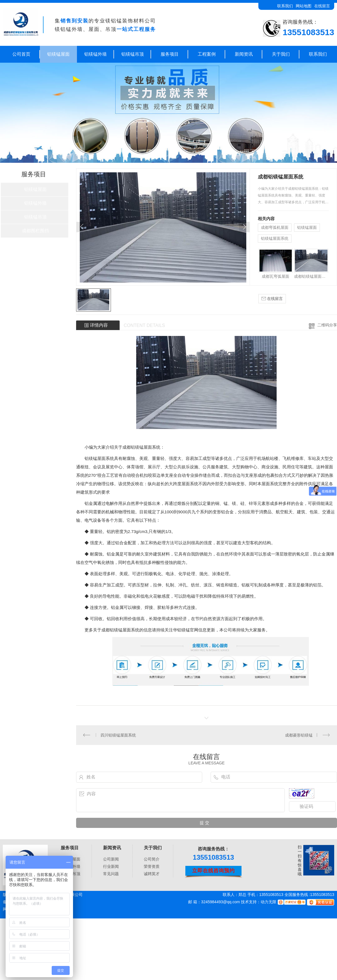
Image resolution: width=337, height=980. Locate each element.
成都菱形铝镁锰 (299, 735)
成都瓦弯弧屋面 (275, 276)
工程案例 (207, 54)
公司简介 (152, 859)
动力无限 (268, 902)
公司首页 (21, 54)
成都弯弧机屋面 (275, 227)
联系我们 (285, 6)
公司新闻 (111, 859)
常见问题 (111, 874)
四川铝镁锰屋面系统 (118, 735)
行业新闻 (111, 866)
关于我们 (281, 54)
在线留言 (322, 6)
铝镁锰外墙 (95, 54)
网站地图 (304, 6)
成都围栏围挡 (35, 231)
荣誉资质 (152, 866)
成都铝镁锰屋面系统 (311, 276)
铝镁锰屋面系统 (275, 238)
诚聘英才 (152, 874)
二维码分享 (327, 325)
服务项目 (170, 54)
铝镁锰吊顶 (133, 54)
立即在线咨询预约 (213, 871)
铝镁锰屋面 (58, 54)
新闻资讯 (244, 54)
